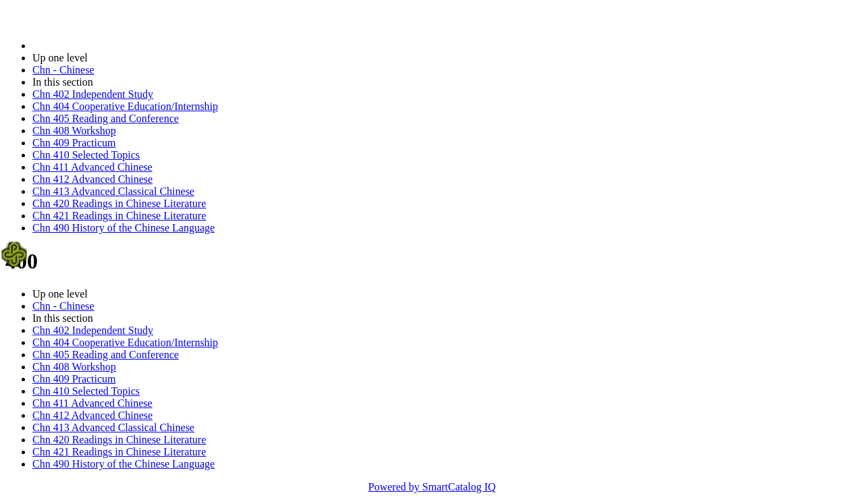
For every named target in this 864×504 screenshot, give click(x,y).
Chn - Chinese (63, 70)
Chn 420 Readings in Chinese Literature (119, 203)
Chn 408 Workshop (74, 131)
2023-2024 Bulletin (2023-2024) (103, 46)
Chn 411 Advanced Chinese (92, 167)
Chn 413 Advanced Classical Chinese (113, 191)
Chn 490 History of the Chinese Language (124, 228)
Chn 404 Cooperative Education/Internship (125, 106)
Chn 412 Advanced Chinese (92, 179)
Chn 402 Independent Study (93, 94)
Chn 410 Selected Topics (86, 155)
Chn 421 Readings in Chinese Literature (119, 216)
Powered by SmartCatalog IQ (432, 487)
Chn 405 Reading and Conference (106, 118)
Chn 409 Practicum (74, 143)
